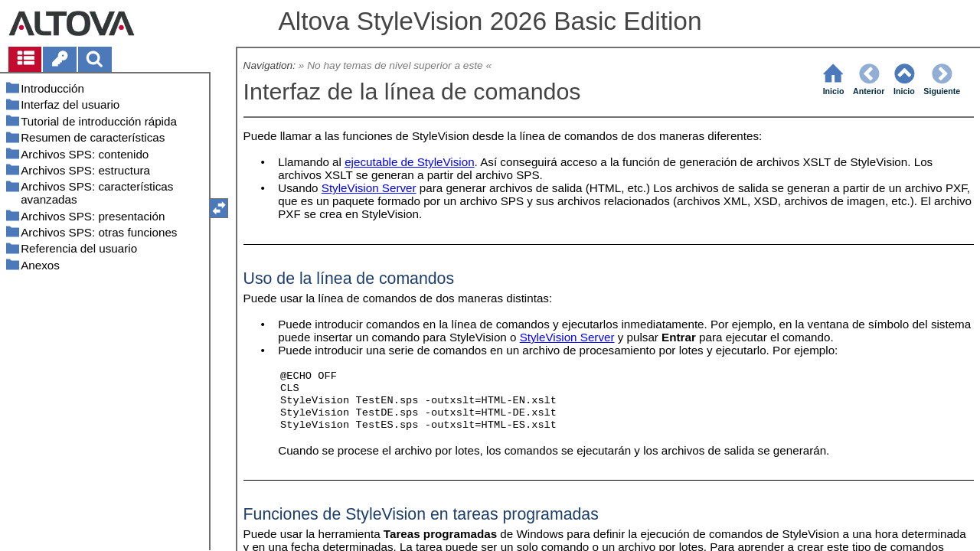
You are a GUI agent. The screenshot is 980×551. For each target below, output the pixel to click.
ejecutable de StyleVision (409, 162)
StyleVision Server (369, 188)
